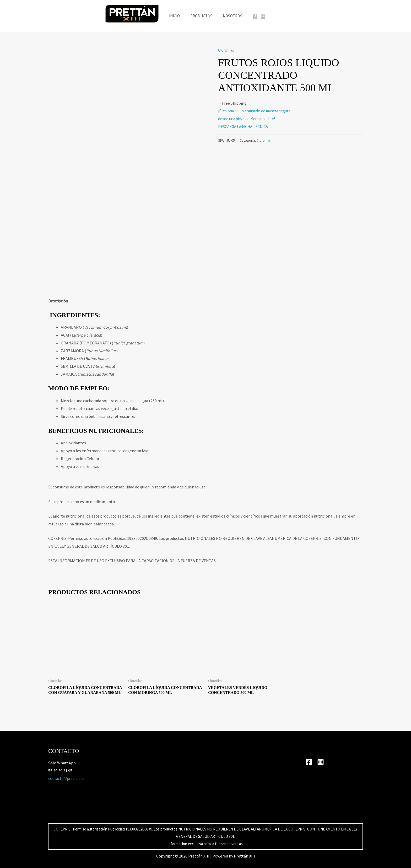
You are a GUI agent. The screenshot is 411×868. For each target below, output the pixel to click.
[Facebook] (251, 17)
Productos (201, 16)
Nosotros (230, 16)
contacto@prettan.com (70, 778)
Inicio (177, 16)
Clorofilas (227, 50)
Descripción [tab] (59, 301)
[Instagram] (259, 17)
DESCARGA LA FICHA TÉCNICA (245, 126)
